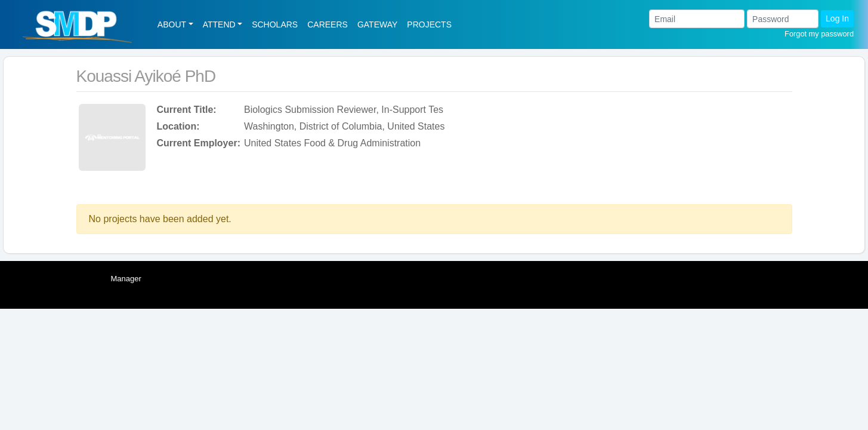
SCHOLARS (275, 24)
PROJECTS (429, 24)
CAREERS (328, 24)
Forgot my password (819, 34)
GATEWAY (377, 24)
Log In (837, 19)
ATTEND (219, 24)
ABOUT (172, 24)
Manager (126, 279)
